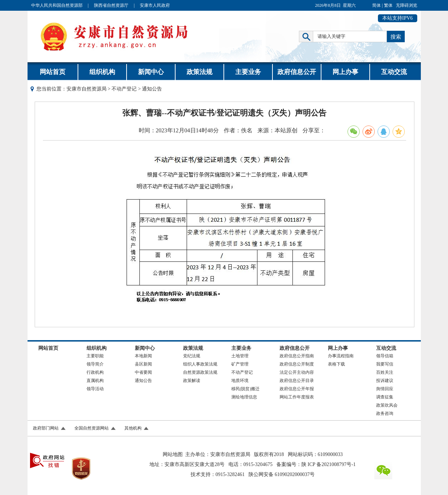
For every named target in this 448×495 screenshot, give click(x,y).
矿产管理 (240, 364)
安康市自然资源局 (87, 89)
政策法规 (200, 72)
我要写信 (385, 364)
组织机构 (102, 72)
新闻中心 (151, 72)
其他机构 (133, 428)
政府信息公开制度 (297, 364)
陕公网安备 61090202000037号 (282, 474)
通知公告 (143, 381)
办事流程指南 (341, 356)
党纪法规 (192, 356)
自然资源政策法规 (200, 372)
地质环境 (240, 381)
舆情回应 (385, 389)
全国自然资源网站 (92, 428)
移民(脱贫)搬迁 (246, 389)
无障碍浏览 (407, 5)
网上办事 (345, 72)
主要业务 (248, 72)
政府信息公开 (297, 72)
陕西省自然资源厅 (111, 5)
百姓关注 (385, 372)
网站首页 (53, 72)
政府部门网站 (46, 428)
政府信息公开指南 (297, 356)
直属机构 (95, 381)
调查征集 (385, 397)
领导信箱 (385, 356)
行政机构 (95, 372)
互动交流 (394, 72)
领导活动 (95, 389)
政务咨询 (385, 413)
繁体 (388, 5)
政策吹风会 (387, 405)
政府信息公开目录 (297, 381)
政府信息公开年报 (297, 389)
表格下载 (336, 364)
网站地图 (173, 454)
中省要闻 (143, 372)
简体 (376, 5)
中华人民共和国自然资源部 (57, 5)
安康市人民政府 (155, 5)
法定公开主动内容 (297, 372)
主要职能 (95, 356)
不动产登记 (124, 89)
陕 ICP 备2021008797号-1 (329, 464)
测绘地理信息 (244, 397)
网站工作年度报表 (297, 397)
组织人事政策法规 (200, 364)
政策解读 (192, 381)
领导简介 (95, 364)
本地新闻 (143, 356)
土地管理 (240, 356)
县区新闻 (143, 364)
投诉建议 (385, 381)
